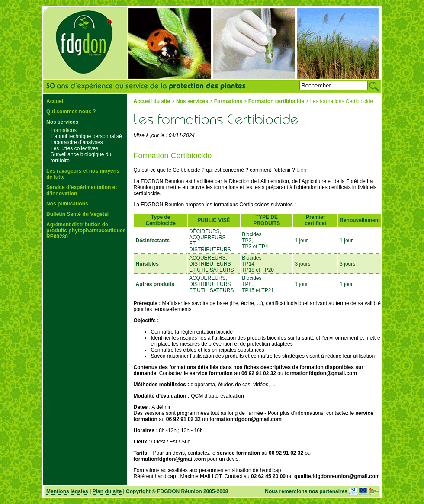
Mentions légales (67, 491)
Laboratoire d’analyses (77, 142)
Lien (301, 170)
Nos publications (67, 204)
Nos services (62, 122)
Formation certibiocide (276, 101)
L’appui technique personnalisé (86, 136)
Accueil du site (152, 101)
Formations (64, 130)
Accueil (56, 101)
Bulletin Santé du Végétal (77, 214)
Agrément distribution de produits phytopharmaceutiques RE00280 (86, 231)
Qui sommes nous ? (71, 112)
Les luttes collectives (74, 148)
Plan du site (107, 491)
